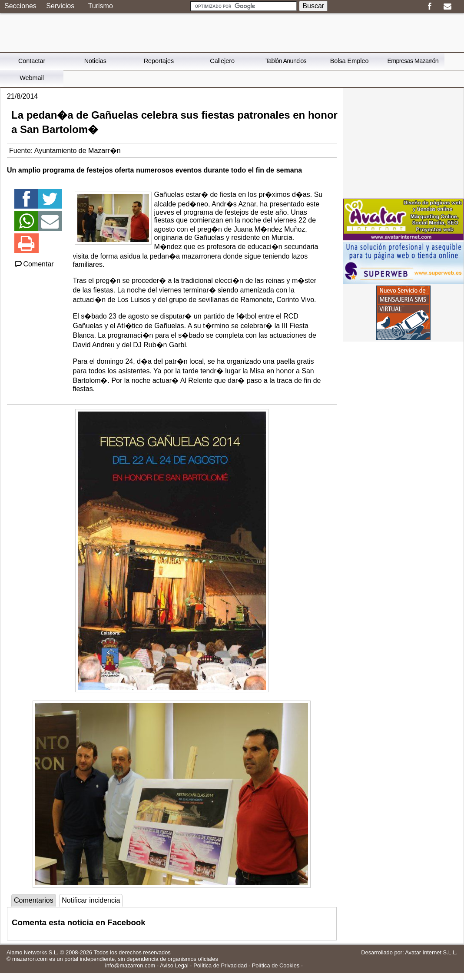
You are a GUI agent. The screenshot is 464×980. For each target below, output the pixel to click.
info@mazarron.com (130, 965)
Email (447, 7)
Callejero (222, 61)
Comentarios (34, 900)
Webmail (32, 78)
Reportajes (159, 61)
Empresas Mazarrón (413, 61)
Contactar (32, 61)
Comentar (34, 264)
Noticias (95, 61)
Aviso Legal (174, 965)
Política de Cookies (276, 965)
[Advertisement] (404, 143)
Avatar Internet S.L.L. (431, 952)
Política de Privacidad (220, 965)
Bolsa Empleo (350, 61)
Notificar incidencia (91, 900)
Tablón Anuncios (286, 61)
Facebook (429, 7)
